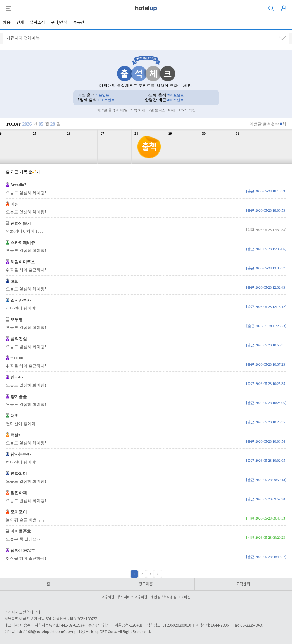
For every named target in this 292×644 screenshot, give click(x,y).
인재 (20, 23)
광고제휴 (146, 584)
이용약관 (109, 597)
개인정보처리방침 (164, 597)
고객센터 (243, 584)
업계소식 (37, 23)
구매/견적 (59, 23)
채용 (7, 23)
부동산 (79, 23)
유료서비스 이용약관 (133, 597)
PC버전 (185, 597)
